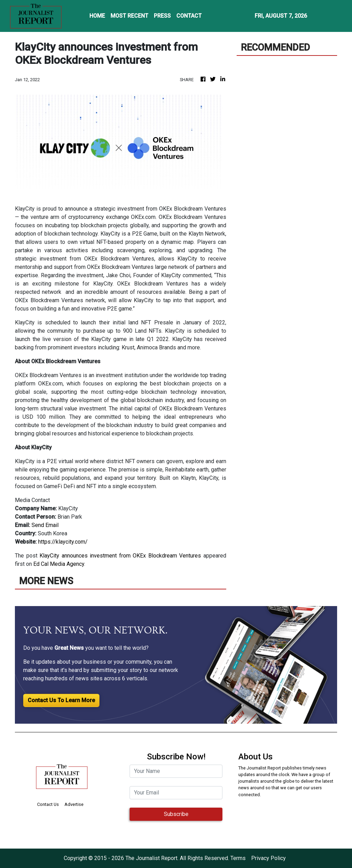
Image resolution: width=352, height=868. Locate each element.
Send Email (45, 525)
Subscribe (176, 814)
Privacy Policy (269, 858)
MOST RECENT (129, 16)
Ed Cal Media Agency (59, 564)
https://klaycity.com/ (63, 542)
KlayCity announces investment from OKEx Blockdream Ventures (120, 556)
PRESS (162, 16)
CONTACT (189, 16)
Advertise (74, 804)
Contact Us (48, 804)
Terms (238, 858)
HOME (97, 16)
